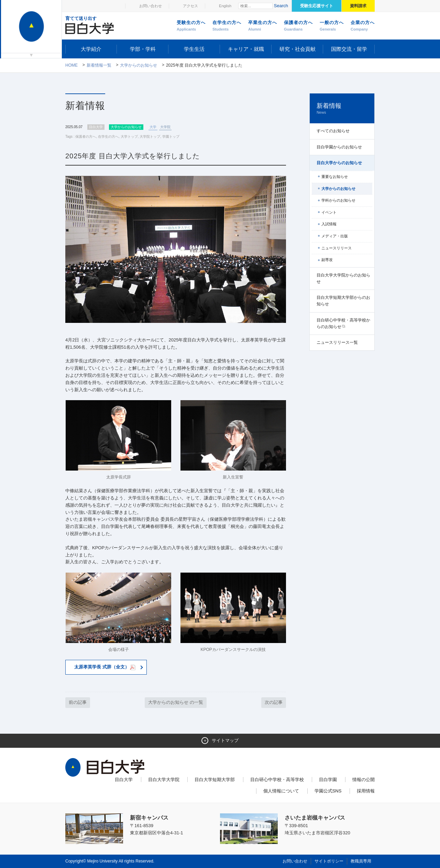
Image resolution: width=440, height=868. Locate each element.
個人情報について (281, 791)
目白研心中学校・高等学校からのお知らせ (343, 323)
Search (281, 6)
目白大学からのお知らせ (339, 163)
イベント (329, 212)
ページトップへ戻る (360, 848)
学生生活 (194, 49)
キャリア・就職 (246, 49)
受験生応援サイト (317, 6)
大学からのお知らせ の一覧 (176, 702)
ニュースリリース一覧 (337, 342)
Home (71, 65)
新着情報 (342, 109)
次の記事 (274, 702)
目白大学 (124, 780)
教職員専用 (361, 861)
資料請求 (358, 6)
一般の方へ (332, 26)
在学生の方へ (227, 26)
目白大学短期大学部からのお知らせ (343, 301)
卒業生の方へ (263, 26)
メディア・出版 (335, 236)
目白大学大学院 (164, 780)
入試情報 (329, 224)
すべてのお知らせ (333, 131)
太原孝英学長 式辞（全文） (105, 667)
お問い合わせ (151, 6)
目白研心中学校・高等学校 (277, 780)
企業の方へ (363, 26)
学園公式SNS (328, 791)
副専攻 (327, 260)
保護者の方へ (298, 26)
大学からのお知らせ (139, 65)
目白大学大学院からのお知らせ (343, 278)
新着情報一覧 (99, 65)
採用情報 (366, 791)
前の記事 (78, 702)
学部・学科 (143, 49)
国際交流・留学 (349, 49)
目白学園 (328, 780)
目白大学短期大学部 (215, 780)
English (225, 6)
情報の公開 (364, 780)
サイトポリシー (329, 861)
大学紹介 (91, 49)
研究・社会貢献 (298, 49)
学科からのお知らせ (338, 200)
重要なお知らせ (335, 177)
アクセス (190, 6)
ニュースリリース (337, 248)
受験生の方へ (191, 26)
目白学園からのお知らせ (339, 147)
